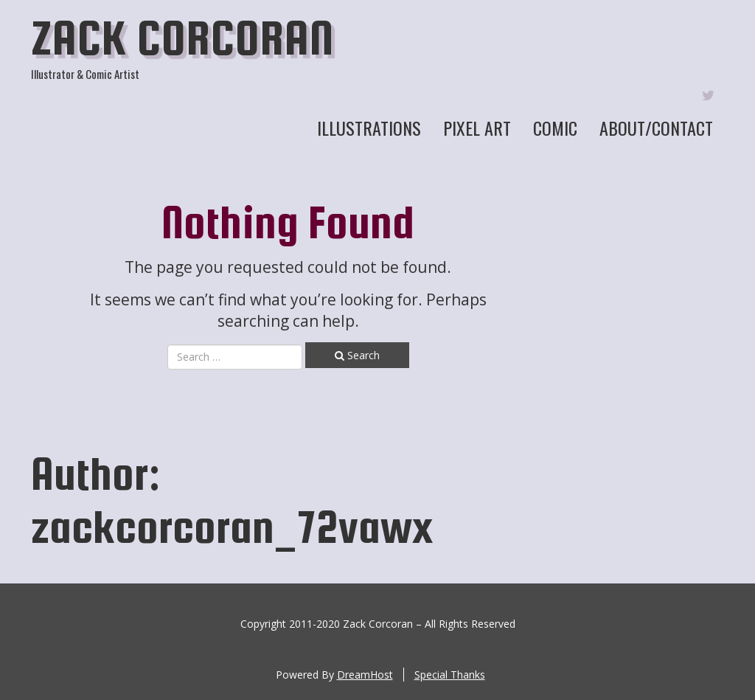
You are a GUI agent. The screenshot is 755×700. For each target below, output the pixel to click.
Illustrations (369, 128)
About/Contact (656, 128)
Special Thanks (450, 675)
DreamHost (365, 675)
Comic (555, 128)
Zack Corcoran (182, 38)
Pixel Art (477, 128)
